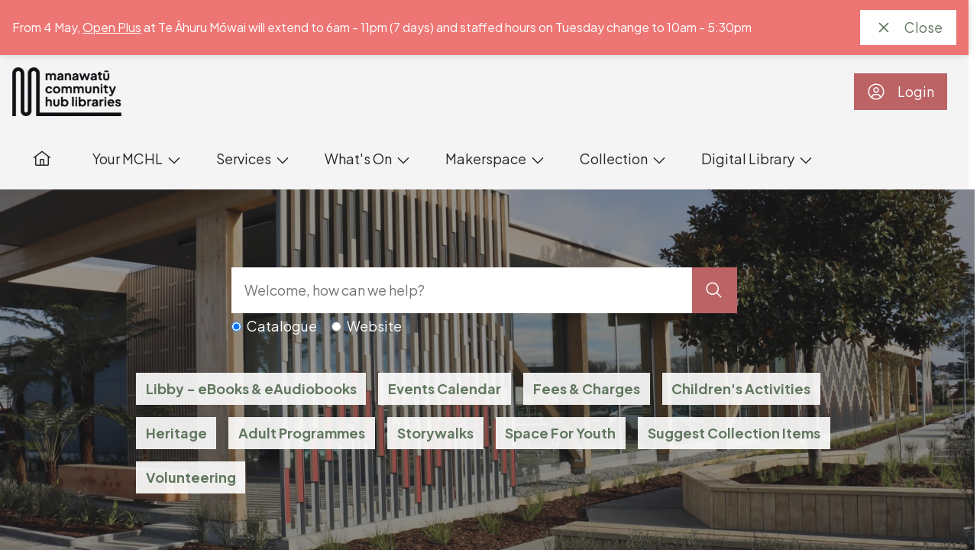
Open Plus (112, 27)
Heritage (176, 433)
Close (908, 27)
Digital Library (748, 159)
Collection (614, 159)
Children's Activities (741, 388)
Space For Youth (560, 433)
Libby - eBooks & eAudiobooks (251, 388)
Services (244, 159)
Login (901, 92)
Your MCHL (128, 159)
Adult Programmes (302, 433)
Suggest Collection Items (734, 433)
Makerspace (486, 159)
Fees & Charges (587, 388)
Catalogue (282, 326)
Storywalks (435, 433)
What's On (358, 159)
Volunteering (191, 477)
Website (374, 326)
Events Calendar (445, 388)
